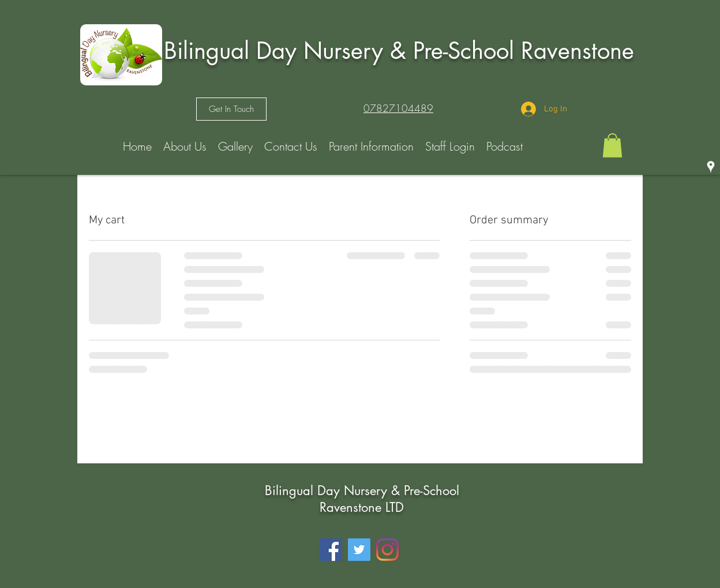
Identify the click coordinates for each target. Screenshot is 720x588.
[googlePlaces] (711, 167)
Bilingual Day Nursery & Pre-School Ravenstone (399, 51)
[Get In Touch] (231, 109)
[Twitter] (359, 550)
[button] (612, 145)
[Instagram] (387, 550)
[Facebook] (331, 550)
